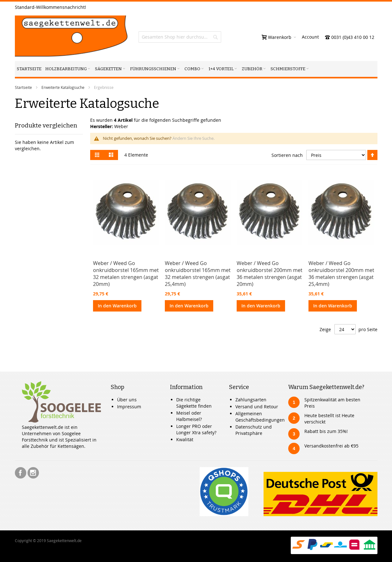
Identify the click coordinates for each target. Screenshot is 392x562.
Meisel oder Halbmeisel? (189, 416)
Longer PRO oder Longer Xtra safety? (196, 429)
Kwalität (185, 439)
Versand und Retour (257, 407)
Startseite (23, 87)
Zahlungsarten (251, 400)
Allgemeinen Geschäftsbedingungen (260, 417)
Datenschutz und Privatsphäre (254, 430)
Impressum (129, 407)
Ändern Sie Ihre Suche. (193, 138)
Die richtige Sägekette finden (194, 403)
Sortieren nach (287, 155)
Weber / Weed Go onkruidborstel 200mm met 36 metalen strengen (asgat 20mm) (270, 274)
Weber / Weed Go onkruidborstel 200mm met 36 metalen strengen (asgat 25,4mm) (341, 274)
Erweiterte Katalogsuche (63, 87)
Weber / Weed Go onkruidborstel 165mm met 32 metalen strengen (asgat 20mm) (126, 274)
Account (310, 37)
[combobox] (180, 37)
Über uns (127, 400)
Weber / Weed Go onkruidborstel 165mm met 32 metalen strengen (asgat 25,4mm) (198, 274)
